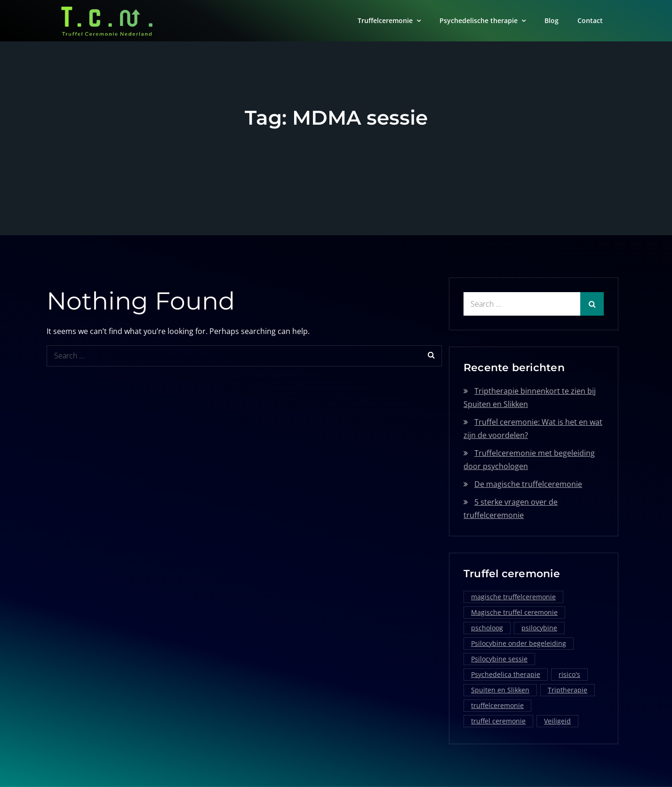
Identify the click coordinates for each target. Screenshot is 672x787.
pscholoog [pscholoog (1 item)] (487, 628)
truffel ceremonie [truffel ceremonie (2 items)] (498, 721)
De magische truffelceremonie (528, 484)
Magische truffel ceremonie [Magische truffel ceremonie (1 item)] (514, 612)
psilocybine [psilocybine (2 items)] (539, 628)
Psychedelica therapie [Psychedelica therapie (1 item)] (506, 674)
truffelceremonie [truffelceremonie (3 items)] (497, 705)
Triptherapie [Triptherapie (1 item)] (568, 690)
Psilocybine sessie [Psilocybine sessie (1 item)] (499, 659)
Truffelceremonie (385, 20)
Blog (552, 20)
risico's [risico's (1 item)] (569, 674)
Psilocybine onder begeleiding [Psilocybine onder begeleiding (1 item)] (519, 643)
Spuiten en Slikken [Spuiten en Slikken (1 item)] (500, 690)
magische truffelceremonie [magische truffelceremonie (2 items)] (513, 597)
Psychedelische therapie (479, 20)
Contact (590, 20)
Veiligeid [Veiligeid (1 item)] (557, 721)
